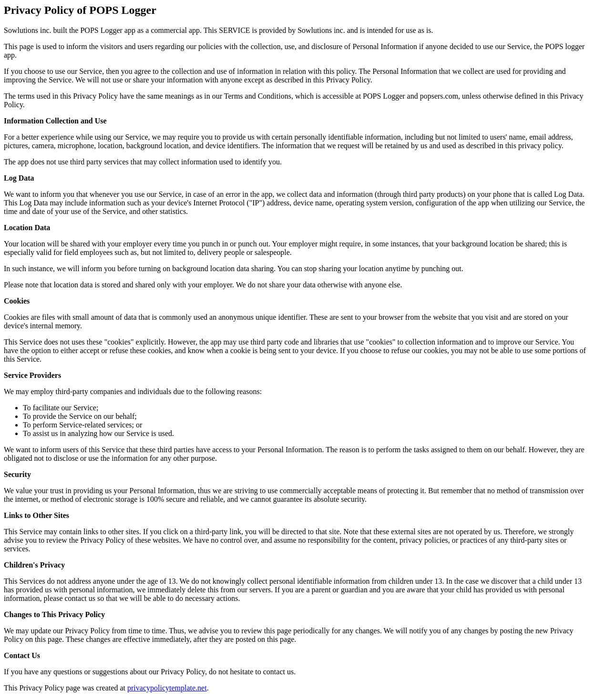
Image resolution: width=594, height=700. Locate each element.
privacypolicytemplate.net (167, 688)
